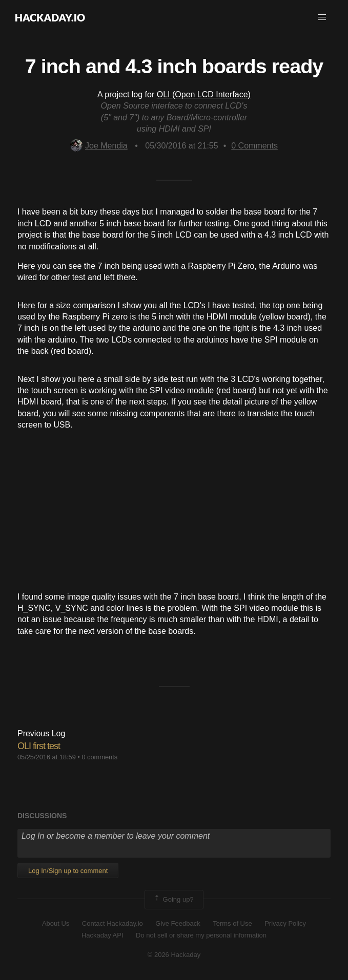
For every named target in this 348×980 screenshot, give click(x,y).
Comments (254, 146)
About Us (56, 923)
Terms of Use (232, 923)
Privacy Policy (285, 923)
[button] (322, 17)
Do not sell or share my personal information (201, 935)
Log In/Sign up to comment (68, 871)
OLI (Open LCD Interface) (204, 94)
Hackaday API (103, 935)
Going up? (173, 900)
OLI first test (39, 746)
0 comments (99, 757)
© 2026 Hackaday (174, 955)
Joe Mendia (99, 146)
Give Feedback (178, 923)
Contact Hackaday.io (112, 923)
